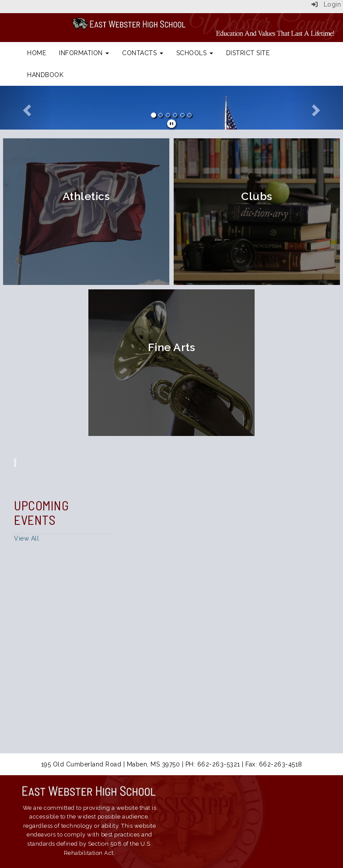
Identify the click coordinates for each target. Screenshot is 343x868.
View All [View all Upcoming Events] (26, 538)
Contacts (143, 53)
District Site (248, 53)
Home (37, 53)
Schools (195, 53)
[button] (26, 108)
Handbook (45, 75)
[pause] (172, 124)
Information (84, 53)
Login (326, 4)
